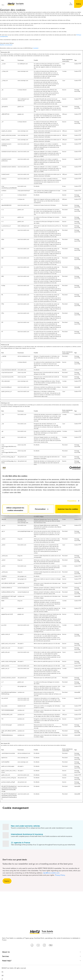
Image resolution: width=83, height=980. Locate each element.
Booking (79, 4)
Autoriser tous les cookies (68, 509)
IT (2, 979)
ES (2, 972)
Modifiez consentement (6, 45)
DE (3, 975)
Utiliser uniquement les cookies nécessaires (15, 509)
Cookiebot (36, 48)
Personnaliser (42, 509)
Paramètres (72, 501)
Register (7, 881)
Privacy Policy (60, 875)
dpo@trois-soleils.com (51, 873)
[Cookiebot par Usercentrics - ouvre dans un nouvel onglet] (71, 468)
